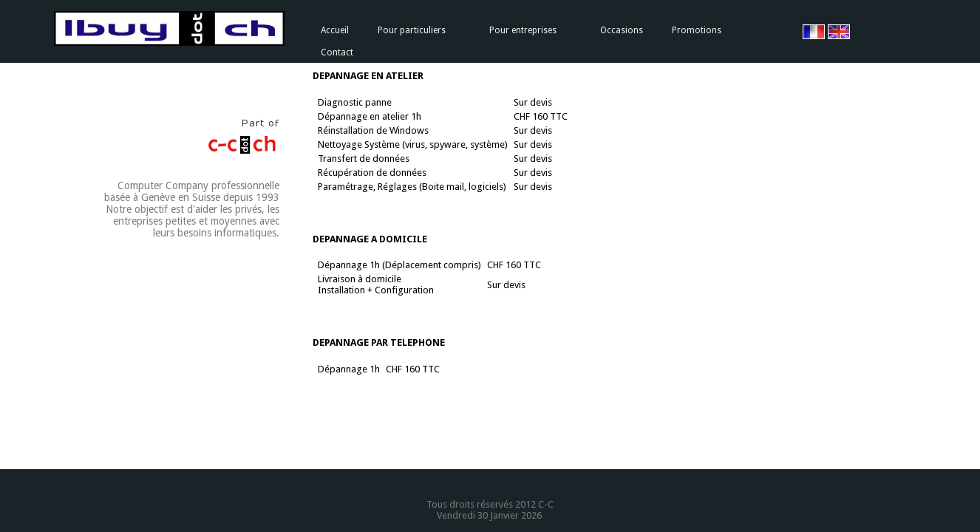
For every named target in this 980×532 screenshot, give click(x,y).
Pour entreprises (523, 30)
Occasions (622, 30)
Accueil (335, 30)
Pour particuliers (412, 30)
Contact (337, 52)
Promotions (697, 30)
